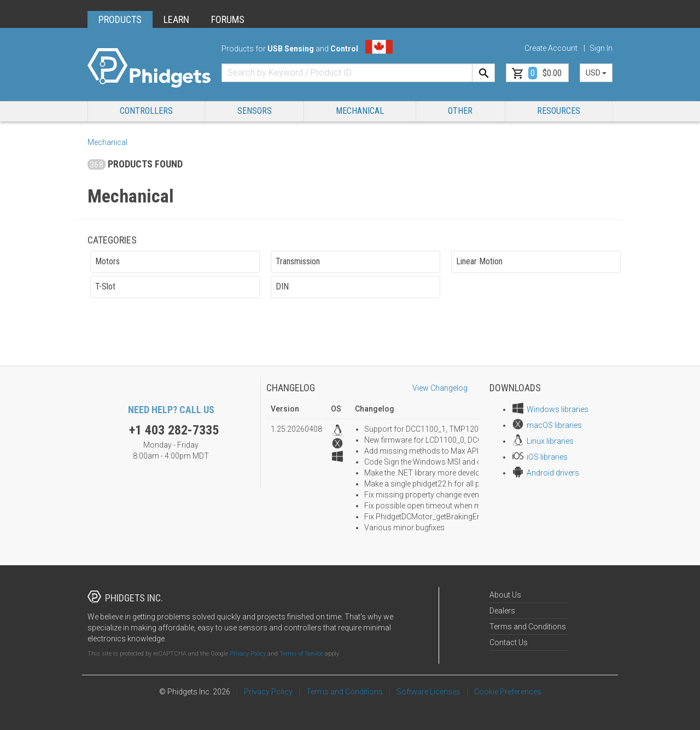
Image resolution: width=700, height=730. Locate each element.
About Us (505, 595)
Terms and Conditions (528, 627)
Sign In (601, 48)
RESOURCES (559, 111)
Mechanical (360, 111)
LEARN (176, 19)
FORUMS (228, 19)
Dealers (502, 611)
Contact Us (509, 642)
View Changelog (440, 388)
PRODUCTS (120, 19)
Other (460, 111)
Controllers (146, 111)
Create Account (551, 48)
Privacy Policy (248, 654)
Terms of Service (301, 654)
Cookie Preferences (508, 692)
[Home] (149, 68)
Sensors (255, 111)
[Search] (483, 73)
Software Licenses (428, 692)
